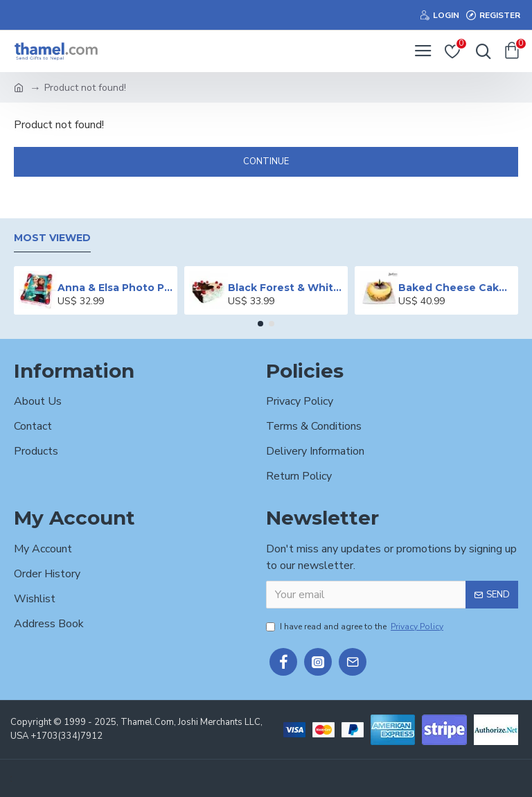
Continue (266, 161)
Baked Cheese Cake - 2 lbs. (456, 288)
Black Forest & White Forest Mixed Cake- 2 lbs (286, 288)
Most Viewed (52, 238)
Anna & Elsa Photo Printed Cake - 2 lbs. (115, 288)
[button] (260, 324)
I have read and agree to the (356, 627)
